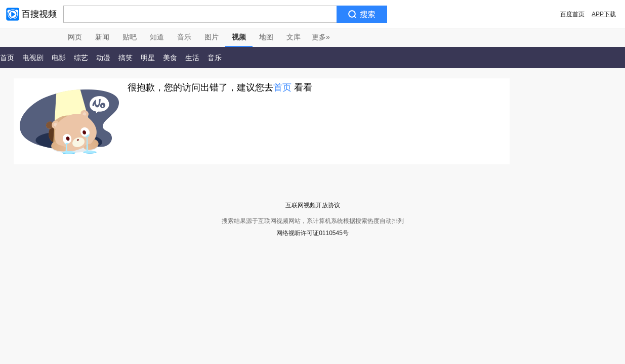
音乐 (184, 37)
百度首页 (572, 14)
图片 (212, 37)
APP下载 (604, 14)
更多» (321, 37)
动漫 (103, 58)
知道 (157, 37)
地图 (266, 37)
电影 (59, 58)
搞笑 (126, 58)
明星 (148, 58)
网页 (75, 37)
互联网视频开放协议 (313, 205)
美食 (170, 58)
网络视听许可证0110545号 (312, 233)
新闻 (102, 37)
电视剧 (33, 58)
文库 (294, 37)
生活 (192, 58)
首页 (282, 87)
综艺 (81, 58)
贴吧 (130, 37)
